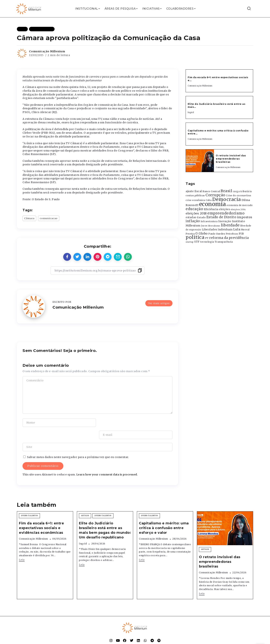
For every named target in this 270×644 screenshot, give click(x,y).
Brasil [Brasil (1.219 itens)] (226, 191)
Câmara (29, 218)
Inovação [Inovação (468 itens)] (225, 221)
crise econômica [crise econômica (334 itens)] (195, 200)
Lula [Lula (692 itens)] (237, 229)
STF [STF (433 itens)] (197, 242)
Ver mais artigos (159, 303)
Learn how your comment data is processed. (107, 462)
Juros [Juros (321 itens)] (204, 226)
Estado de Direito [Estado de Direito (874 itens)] (221, 217)
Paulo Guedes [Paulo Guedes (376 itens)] (217, 234)
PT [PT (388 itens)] (207, 238)
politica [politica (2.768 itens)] (195, 237)
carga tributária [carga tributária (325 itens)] (242, 191)
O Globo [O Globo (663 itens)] (202, 233)
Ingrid (191, 112)
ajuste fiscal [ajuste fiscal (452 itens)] (194, 191)
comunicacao (49, 218)
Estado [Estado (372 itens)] (201, 217)
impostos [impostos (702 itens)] (245, 217)
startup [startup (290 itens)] (190, 242)
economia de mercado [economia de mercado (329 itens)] (240, 205)
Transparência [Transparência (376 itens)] (224, 242)
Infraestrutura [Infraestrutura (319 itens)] (209, 221)
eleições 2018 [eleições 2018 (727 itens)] (196, 213)
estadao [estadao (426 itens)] (191, 217)
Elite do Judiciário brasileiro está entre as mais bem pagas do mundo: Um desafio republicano (105, 518)
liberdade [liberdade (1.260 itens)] (230, 225)
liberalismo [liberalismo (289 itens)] (214, 226)
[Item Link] (200, 161)
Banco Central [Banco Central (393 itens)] (211, 191)
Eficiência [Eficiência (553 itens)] (211, 209)
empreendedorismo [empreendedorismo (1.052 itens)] (226, 213)
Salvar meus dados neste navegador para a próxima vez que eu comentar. (78, 445)
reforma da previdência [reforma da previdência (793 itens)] (229, 238)
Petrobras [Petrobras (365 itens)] (232, 234)
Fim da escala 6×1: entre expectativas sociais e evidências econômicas (41, 516)
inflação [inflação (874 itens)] (193, 221)
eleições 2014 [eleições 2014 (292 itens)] (238, 209)
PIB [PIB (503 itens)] (241, 234)
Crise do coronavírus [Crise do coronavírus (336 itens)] (238, 196)
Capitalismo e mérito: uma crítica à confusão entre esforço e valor (164, 516)
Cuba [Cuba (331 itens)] (209, 200)
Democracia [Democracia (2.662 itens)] (227, 199)
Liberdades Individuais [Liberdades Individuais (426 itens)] (217, 230)
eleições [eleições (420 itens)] (224, 209)
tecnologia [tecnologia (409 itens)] (207, 242)
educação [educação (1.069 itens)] (194, 209)
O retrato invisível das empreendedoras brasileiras (231, 159)
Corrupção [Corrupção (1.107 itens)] (215, 195)
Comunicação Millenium (47, 51)
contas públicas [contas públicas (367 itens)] (195, 195)
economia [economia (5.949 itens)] (213, 204)
